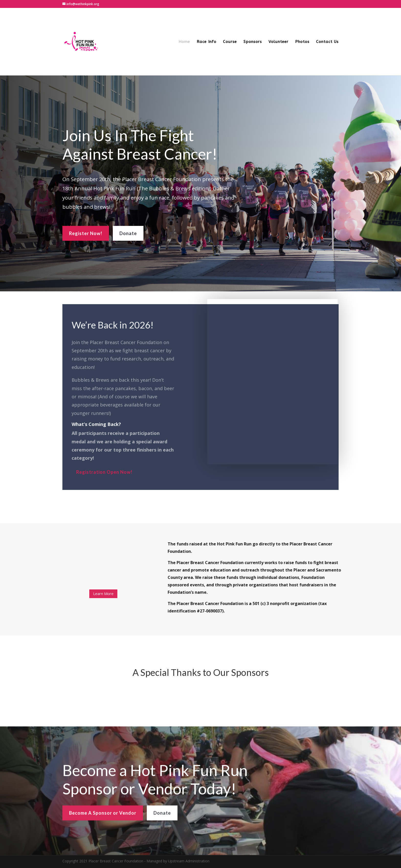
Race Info (207, 42)
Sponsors (253, 42)
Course (230, 42)
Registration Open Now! (102, 472)
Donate (128, 231)
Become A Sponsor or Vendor (103, 827)
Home (184, 42)
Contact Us (327, 42)
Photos (302, 42)
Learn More (103, 594)
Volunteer (279, 42)
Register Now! (86, 231)
